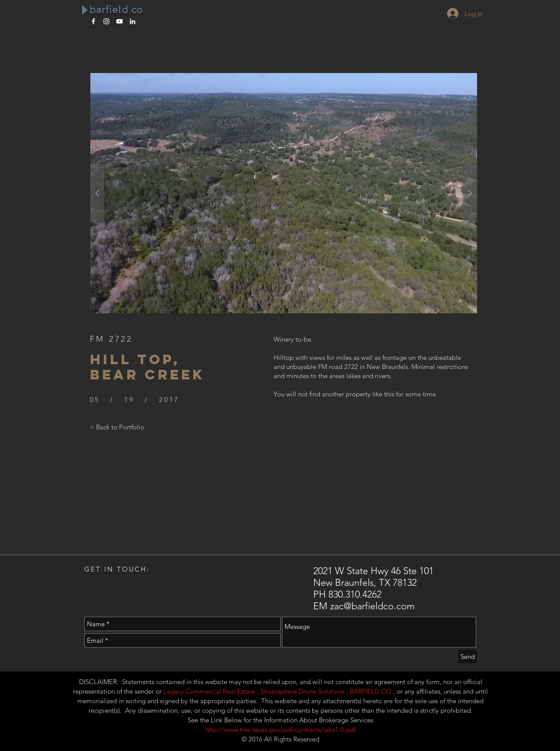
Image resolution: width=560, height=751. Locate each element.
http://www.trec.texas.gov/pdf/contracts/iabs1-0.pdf (280, 729)
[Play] (84, 10)
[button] (284, 193)
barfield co (116, 10)
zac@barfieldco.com (373, 606)
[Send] (468, 656)
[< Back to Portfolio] (117, 427)
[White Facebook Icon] (93, 21)
